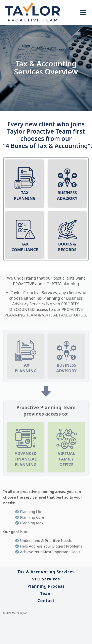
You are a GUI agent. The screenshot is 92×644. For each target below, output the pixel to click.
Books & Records (67, 247)
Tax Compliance (25, 247)
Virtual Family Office (66, 459)
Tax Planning (25, 195)
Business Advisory (67, 195)
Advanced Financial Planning (26, 459)
